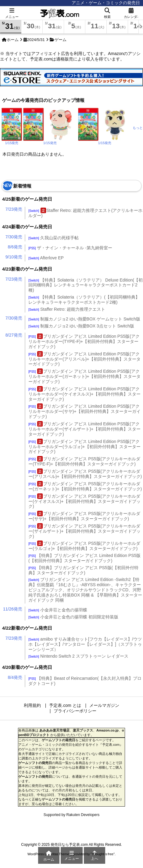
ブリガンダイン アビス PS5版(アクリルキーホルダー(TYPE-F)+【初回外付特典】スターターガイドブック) (84, 461)
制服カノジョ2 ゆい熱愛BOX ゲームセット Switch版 (84, 319)
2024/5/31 (36, 40)
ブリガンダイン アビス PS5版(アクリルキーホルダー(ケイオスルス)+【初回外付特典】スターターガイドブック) (84, 501)
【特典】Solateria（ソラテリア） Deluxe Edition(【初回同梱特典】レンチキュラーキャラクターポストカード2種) (86, 285)
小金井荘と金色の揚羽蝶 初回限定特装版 (73, 617)
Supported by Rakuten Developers (71, 815)
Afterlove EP (46, 258)
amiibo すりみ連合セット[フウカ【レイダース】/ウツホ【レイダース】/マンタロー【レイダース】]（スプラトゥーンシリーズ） (85, 644)
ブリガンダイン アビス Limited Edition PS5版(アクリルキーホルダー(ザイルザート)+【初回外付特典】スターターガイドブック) (84, 429)
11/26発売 (13, 609)
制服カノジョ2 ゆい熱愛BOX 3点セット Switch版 (81, 326)
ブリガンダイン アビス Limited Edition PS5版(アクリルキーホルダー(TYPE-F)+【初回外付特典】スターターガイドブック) (84, 341)
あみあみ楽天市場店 (54, 730)
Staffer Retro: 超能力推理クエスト (67, 309)
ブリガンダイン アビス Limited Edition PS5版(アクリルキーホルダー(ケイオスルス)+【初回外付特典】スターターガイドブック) (84, 394)
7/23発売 (14, 209)
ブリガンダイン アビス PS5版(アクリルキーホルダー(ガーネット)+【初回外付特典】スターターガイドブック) (85, 486)
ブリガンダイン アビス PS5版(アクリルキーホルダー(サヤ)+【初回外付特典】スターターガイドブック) (84, 516)
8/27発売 (14, 335)
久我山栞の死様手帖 (54, 238)
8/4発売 (15, 677)
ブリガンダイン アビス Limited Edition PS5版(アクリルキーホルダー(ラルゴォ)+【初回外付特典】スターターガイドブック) (84, 447)
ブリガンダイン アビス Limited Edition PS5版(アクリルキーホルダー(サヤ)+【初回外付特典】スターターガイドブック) (84, 411)
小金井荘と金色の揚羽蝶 (58, 610)
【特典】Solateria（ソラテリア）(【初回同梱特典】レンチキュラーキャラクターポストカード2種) (84, 300)
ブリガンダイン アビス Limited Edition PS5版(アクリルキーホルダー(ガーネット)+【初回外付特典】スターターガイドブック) (84, 376)
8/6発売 (15, 247)
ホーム (13, 40)
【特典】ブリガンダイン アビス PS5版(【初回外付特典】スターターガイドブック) (83, 570)
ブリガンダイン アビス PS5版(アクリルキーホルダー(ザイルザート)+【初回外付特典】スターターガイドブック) (84, 531)
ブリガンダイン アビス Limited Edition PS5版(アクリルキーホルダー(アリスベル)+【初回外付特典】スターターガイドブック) (84, 359)
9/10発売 (14, 257)
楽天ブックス (83, 730)
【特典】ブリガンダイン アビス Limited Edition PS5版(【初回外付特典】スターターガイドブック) (84, 558)
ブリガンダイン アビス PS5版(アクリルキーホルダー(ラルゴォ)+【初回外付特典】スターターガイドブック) (84, 546)
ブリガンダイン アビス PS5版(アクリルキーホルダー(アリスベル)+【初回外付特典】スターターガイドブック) (85, 474)
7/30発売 (14, 237)
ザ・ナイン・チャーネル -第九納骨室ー (70, 248)
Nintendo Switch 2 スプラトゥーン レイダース (78, 656)
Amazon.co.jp (107, 730)
